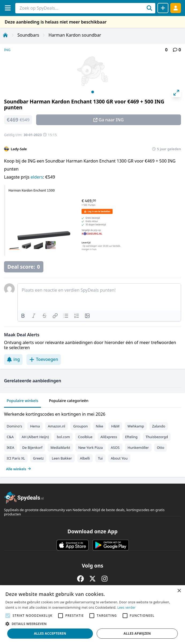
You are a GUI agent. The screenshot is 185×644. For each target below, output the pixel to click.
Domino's (14, 426)
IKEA (10, 448)
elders (37, 177)
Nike (100, 426)
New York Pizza (90, 448)
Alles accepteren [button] (50, 633)
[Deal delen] (163, 8)
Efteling (131, 437)
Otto (161, 448)
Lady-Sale (19, 149)
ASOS (115, 448)
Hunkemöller (138, 448)
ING (7, 50)
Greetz (38, 458)
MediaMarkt (60, 448)
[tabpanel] (92, 440)
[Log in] (176, 8)
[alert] (92, 615)
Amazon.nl (57, 426)
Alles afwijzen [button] (137, 633)
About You (119, 458)
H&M (115, 426)
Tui (100, 458)
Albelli (85, 458)
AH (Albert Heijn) (35, 437)
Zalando (159, 426)
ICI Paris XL (16, 458)
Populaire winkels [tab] (22, 401)
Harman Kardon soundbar (75, 35)
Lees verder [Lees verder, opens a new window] (127, 608)
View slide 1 (93, 92)
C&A (10, 437)
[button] (92, 624)
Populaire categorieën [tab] (69, 401)
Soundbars (28, 35)
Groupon (80, 426)
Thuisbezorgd (157, 437)
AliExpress (109, 437)
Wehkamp (136, 426)
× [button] (179, 591)
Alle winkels (19, 469)
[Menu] (8, 8)
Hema (35, 426)
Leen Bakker (62, 458)
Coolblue (85, 437)
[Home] (5, 35)
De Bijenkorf (32, 448)
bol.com (63, 437)
